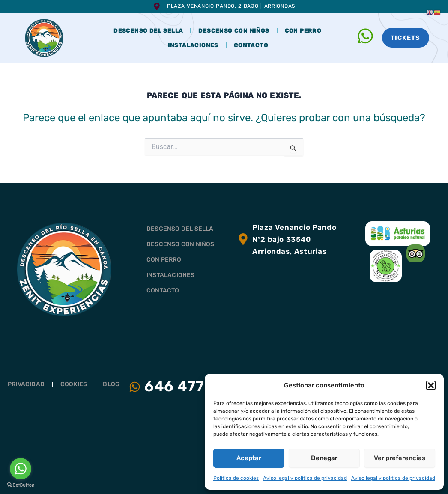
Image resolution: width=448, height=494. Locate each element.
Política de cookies (236, 478)
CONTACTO (251, 45)
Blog (111, 384)
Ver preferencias (400, 458)
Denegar (324, 458)
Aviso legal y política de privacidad (305, 478)
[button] (431, 385)
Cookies (74, 384)
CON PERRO (303, 30)
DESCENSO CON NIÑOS (234, 30)
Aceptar (249, 458)
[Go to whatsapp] (21, 469)
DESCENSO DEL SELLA (148, 30)
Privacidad (26, 384)
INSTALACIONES (193, 45)
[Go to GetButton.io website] (21, 485)
